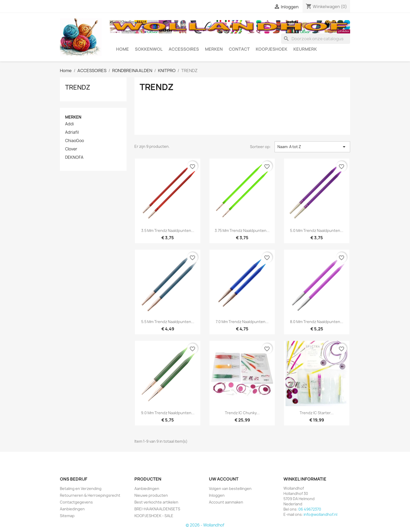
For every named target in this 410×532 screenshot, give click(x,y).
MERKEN (214, 49)
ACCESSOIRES (184, 49)
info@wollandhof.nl (320, 514)
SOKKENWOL (149, 49)
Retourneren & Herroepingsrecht (90, 495)
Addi (70, 124)
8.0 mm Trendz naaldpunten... (317, 322)
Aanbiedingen (72, 509)
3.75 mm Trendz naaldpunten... (242, 230)
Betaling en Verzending (81, 489)
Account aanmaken (226, 502)
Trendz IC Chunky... (242, 413)
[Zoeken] (316, 39)
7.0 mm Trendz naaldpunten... (242, 322)
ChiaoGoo (75, 141)
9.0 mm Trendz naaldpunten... (168, 413)
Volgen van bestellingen (230, 489)
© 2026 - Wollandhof (205, 525)
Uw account (224, 479)
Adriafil (72, 132)
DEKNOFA (74, 157)
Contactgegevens (76, 502)
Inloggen (217, 495)
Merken (73, 117)
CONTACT (239, 49)
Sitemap (67, 516)
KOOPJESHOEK (272, 49)
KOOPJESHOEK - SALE (154, 516)
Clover (71, 149)
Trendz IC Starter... (317, 413)
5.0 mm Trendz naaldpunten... (317, 230)
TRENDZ (78, 87)
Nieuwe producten (151, 495)
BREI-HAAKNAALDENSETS (157, 509)
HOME (123, 49)
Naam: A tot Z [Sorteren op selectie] (312, 147)
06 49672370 (310, 509)
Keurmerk (305, 49)
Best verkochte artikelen (156, 502)
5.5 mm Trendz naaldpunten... (168, 322)
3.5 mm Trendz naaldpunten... (168, 230)
